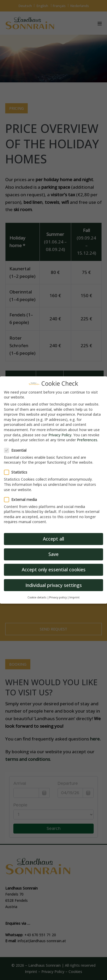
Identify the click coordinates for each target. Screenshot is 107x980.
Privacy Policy (60, 435)
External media (22, 500)
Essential (17, 450)
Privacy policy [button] (58, 597)
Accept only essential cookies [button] (54, 569)
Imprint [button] (74, 597)
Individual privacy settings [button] (54, 585)
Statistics (17, 472)
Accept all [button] (53, 539)
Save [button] (53, 554)
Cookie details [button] (37, 597)
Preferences (87, 440)
